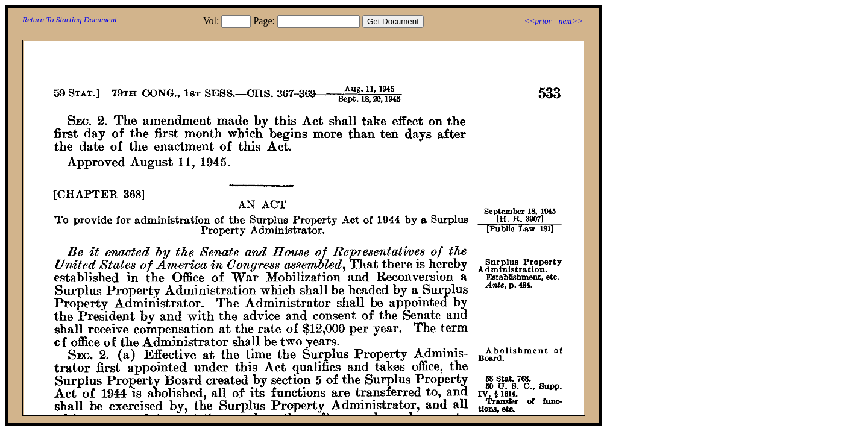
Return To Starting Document (70, 20)
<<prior (537, 21)
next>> (571, 21)
